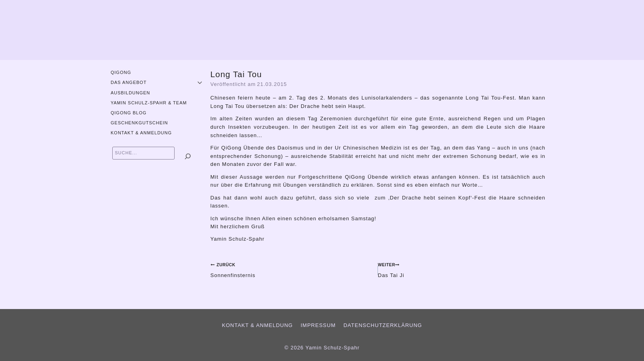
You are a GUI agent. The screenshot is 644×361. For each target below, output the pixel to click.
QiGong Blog (129, 113)
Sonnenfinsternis (292, 269)
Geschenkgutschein (139, 123)
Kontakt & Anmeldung (141, 133)
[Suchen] (188, 157)
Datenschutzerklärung (383, 325)
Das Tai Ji (462, 269)
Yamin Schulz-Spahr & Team (149, 103)
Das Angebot (129, 82)
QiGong (121, 72)
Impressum (318, 325)
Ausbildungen (130, 93)
